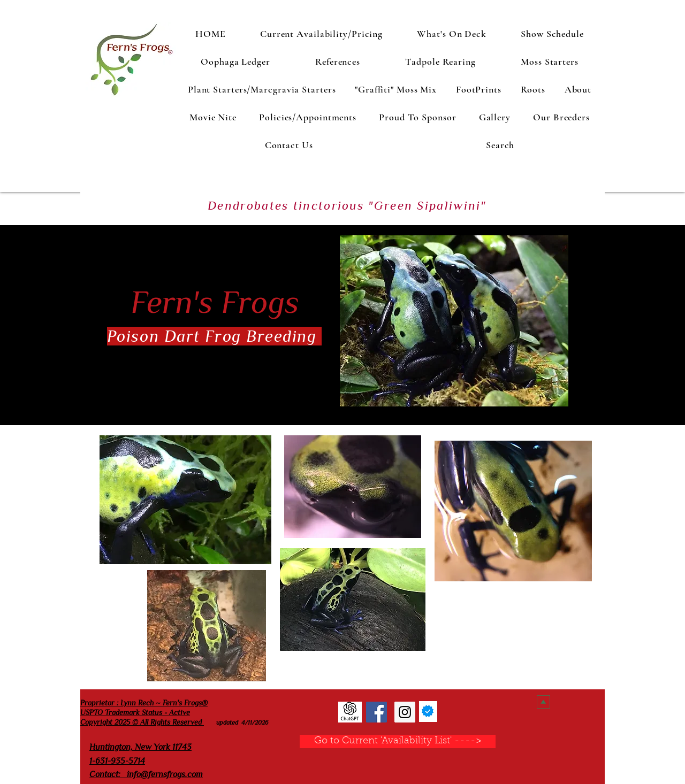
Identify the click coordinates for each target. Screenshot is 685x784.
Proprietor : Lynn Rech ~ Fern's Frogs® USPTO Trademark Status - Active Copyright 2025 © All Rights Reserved (144, 712)
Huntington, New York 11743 (140, 747)
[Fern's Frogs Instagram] (405, 712)
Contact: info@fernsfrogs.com (146, 774)
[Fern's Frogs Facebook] (376, 712)
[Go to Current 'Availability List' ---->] (398, 741)
